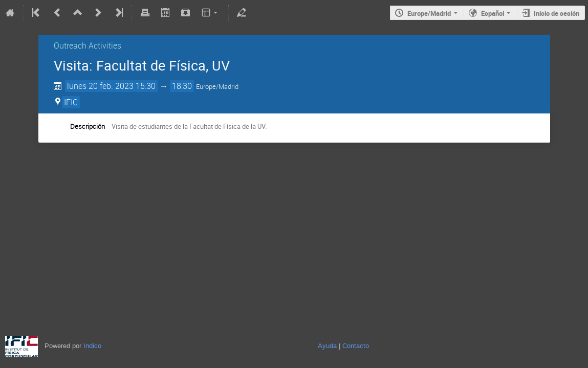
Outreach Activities (88, 45)
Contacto (356, 346)
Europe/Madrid (429, 13)
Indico (92, 346)
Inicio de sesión (557, 13)
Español (493, 13)
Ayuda (327, 346)
